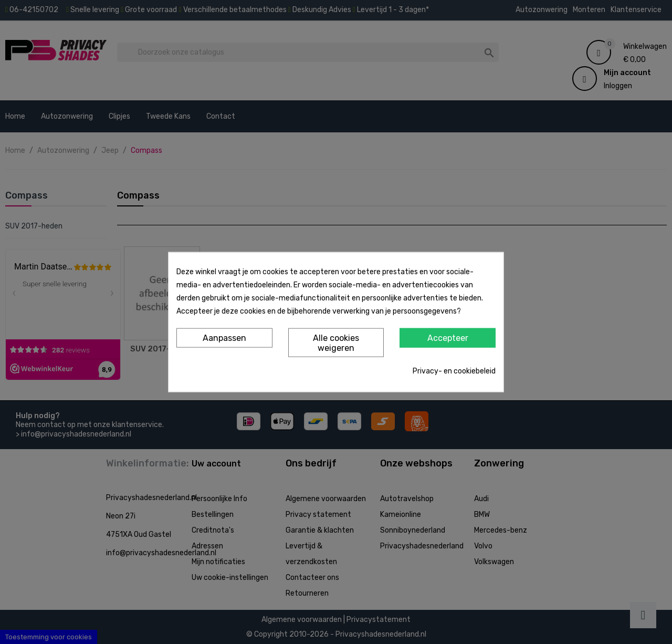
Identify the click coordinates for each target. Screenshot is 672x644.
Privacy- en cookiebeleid (454, 371)
